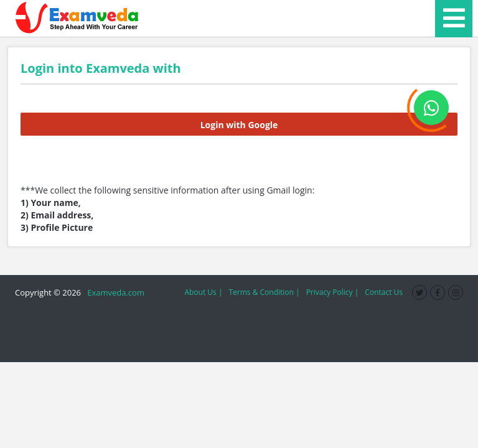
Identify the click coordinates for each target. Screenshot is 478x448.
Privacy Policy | (333, 292)
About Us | (203, 292)
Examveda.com (114, 292)
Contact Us (384, 292)
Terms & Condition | (264, 292)
